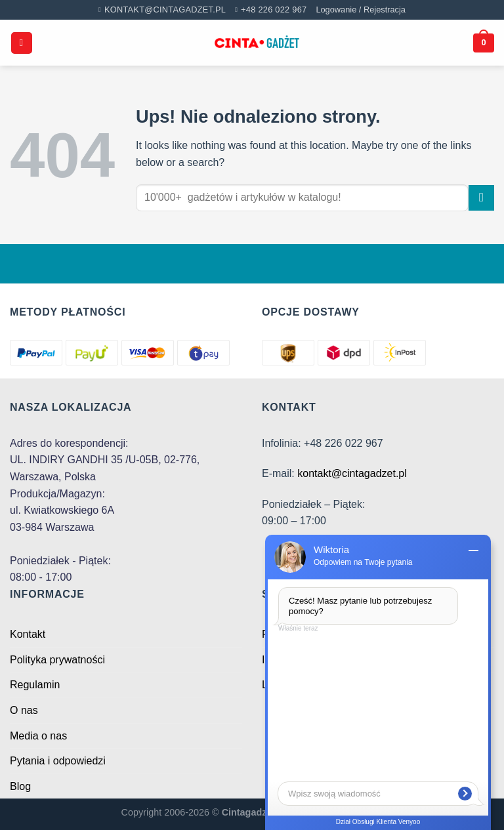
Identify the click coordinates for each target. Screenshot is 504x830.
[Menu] (22, 43)
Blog (20, 786)
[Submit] (481, 198)
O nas (24, 710)
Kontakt (28, 634)
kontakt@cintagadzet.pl (352, 473)
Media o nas (38, 736)
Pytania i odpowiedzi (58, 761)
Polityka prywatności (57, 660)
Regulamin (35, 685)
